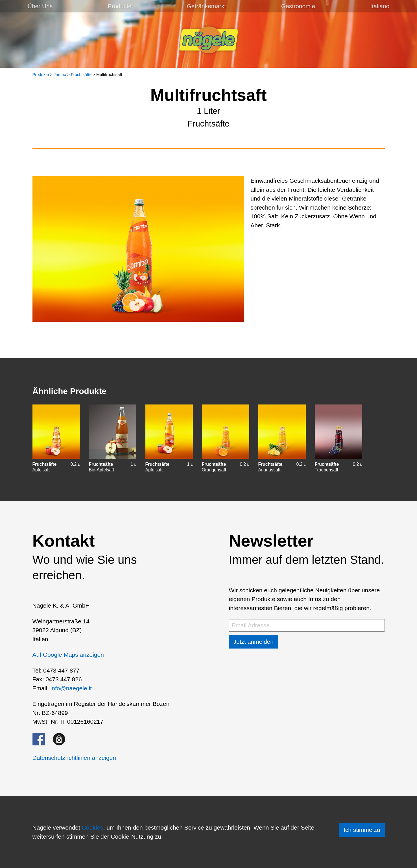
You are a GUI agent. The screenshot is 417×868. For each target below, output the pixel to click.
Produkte (120, 6)
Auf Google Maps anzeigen (68, 655)
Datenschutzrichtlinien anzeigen (74, 758)
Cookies (93, 827)
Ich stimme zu (362, 830)
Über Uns (40, 6)
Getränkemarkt (206, 6)
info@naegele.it (71, 688)
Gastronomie (298, 6)
